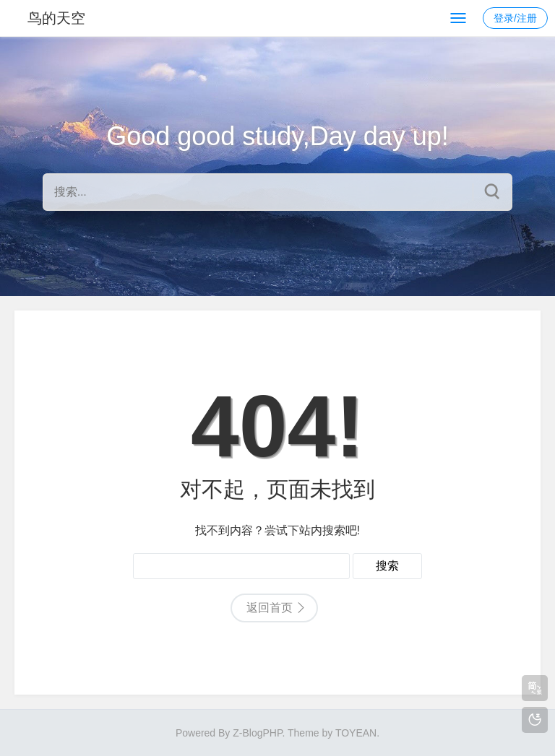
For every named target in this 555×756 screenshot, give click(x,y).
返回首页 (270, 608)
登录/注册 (515, 18)
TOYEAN (356, 733)
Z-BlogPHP (257, 733)
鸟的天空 (56, 18)
